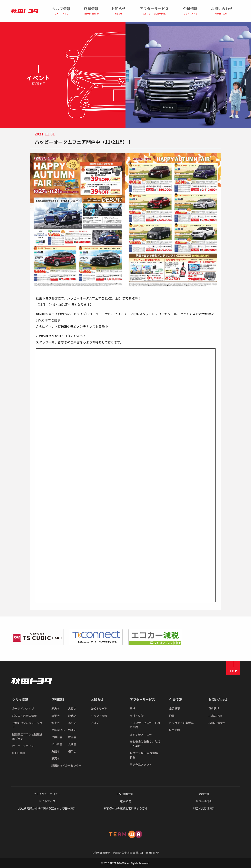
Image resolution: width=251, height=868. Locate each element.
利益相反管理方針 (204, 808)
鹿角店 (55, 708)
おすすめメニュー (141, 734)
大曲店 (72, 744)
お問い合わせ (218, 699)
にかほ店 (57, 744)
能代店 (72, 716)
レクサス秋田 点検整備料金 (144, 755)
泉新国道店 (58, 730)
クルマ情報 (20, 699)
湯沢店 (55, 758)
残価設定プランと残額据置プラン (27, 736)
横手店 (72, 751)
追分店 (72, 723)
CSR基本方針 (125, 794)
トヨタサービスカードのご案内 (145, 725)
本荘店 (72, 737)
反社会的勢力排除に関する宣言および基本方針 (47, 808)
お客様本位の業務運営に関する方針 (125, 808)
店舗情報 (58, 699)
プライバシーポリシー (47, 794)
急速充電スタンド (141, 764)
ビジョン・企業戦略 (181, 723)
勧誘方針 (204, 794)
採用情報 (175, 730)
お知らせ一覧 (99, 708)
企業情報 (176, 699)
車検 (133, 708)
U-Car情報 (19, 753)
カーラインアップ (23, 708)
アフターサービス (143, 699)
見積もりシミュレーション (27, 725)
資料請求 (214, 708)
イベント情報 (99, 716)
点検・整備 (137, 716)
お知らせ (97, 699)
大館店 (72, 708)
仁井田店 (57, 737)
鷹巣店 (55, 716)
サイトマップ (47, 801)
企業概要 (175, 708)
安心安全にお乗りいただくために (145, 744)
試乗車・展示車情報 (25, 716)
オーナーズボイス (23, 746)
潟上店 (55, 723)
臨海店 (72, 730)
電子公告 (125, 801)
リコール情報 (204, 801)
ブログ (95, 723)
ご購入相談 (215, 716)
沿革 (172, 716)
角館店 (55, 751)
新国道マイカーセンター (66, 765)
